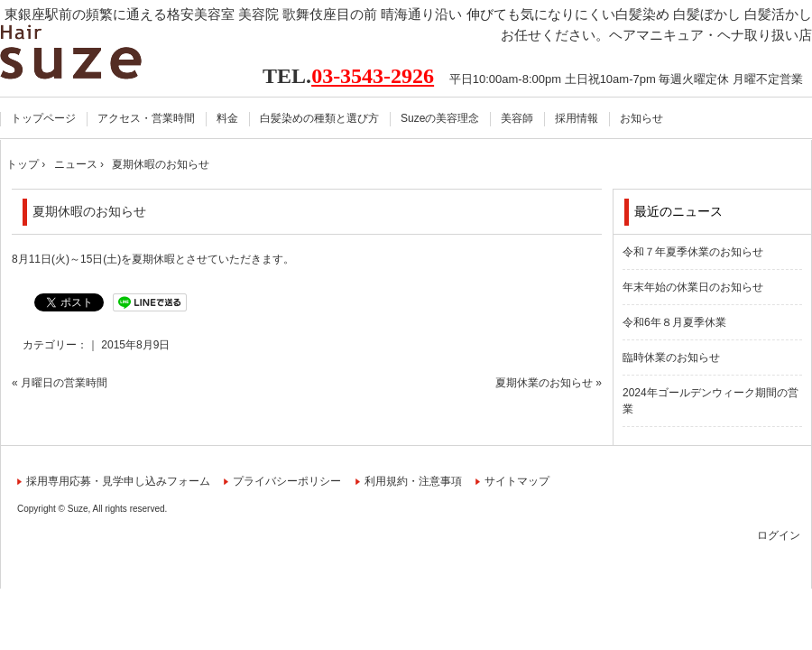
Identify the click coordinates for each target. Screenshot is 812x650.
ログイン (779, 535)
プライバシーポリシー (287, 481)
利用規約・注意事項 (413, 481)
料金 (227, 118)
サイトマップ (517, 481)
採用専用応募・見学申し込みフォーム (118, 481)
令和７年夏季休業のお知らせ (693, 252)
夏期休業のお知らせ (544, 383)
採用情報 (577, 118)
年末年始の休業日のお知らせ (693, 287)
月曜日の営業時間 (64, 383)
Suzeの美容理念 (440, 118)
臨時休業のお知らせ (671, 357)
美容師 (517, 118)
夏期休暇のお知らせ (89, 211)
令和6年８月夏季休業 (674, 322)
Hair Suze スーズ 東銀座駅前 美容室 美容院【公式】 (92, 52)
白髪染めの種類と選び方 (319, 118)
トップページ (43, 118)
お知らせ (641, 118)
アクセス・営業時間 (146, 118)
